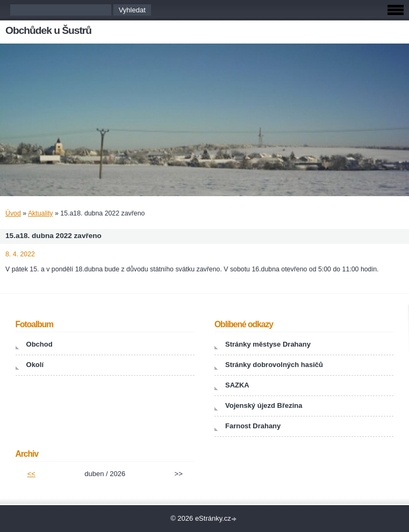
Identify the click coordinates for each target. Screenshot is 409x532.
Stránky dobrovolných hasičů (274, 365)
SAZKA (237, 385)
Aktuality (41, 213)
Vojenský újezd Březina (264, 405)
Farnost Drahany (253, 426)
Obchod (40, 344)
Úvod (13, 213)
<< (31, 474)
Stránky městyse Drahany (268, 344)
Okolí (35, 365)
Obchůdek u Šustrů (48, 30)
